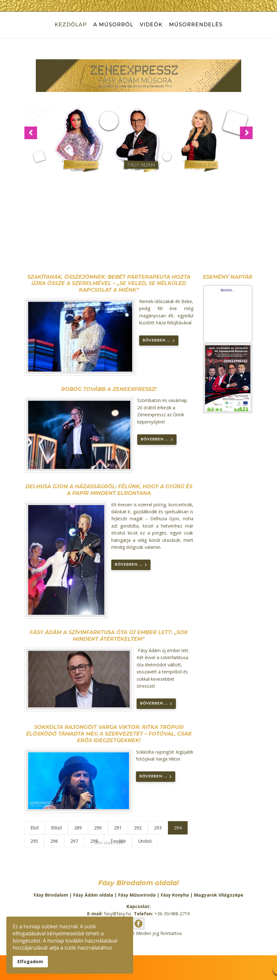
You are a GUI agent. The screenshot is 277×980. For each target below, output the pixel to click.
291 (118, 828)
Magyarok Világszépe (219, 895)
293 (158, 828)
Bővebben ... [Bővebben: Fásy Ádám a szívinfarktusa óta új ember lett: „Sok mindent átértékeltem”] (156, 704)
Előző (56, 828)
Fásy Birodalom (51, 895)
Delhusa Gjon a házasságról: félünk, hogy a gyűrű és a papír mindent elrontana (109, 490)
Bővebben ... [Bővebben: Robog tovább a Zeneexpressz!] (157, 440)
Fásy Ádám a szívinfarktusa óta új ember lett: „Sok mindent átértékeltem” (109, 636)
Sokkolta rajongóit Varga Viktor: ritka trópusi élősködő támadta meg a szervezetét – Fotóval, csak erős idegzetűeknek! (109, 734)
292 (138, 828)
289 (78, 828)
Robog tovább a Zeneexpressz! (109, 389)
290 (98, 828)
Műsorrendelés (196, 25)
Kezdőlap (71, 25)
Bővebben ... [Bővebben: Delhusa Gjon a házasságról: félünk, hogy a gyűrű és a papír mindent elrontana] (131, 565)
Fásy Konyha (175, 895)
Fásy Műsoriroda (137, 895)
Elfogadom (30, 961)
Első (35, 828)
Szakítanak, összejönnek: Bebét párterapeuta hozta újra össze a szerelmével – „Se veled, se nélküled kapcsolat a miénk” (109, 284)
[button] (31, 133)
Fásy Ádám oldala (93, 895)
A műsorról (113, 25)
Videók (151, 25)
